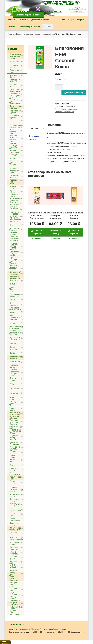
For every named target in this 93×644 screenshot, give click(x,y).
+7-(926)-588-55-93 (27, 12)
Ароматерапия (66, 109)
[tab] (36, 129)
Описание (34, 129)
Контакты (23, 20)
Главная (11, 20)
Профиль (81, 20)
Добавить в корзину (74, 93)
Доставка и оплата (40, 20)
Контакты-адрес (16, 624)
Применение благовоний (65, 112)
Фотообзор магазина (30, 27)
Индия (75, 109)
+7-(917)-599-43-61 (54, 12)
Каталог (13, 27)
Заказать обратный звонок (29, 15)
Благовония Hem (48, 34)
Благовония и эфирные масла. (28, 34)
